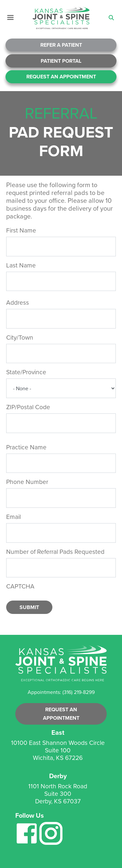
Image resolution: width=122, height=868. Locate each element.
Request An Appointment (61, 77)
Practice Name (26, 447)
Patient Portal (61, 61)
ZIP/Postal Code (28, 407)
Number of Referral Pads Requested (55, 552)
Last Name (21, 265)
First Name (21, 230)
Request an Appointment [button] (61, 714)
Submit (29, 607)
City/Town (20, 338)
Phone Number (27, 482)
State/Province (26, 372)
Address (18, 303)
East (58, 732)
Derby (58, 776)
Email (14, 517)
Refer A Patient (61, 45)
